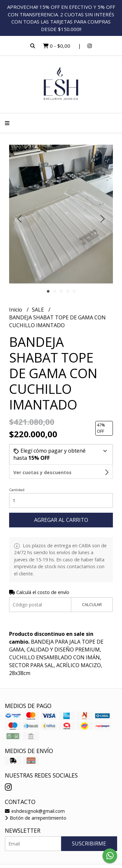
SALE (39, 310)
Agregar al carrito (61, 506)
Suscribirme (89, 829)
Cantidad (17, 476)
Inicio (16, 310)
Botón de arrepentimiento (36, 804)
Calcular (92, 590)
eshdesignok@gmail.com (35, 797)
